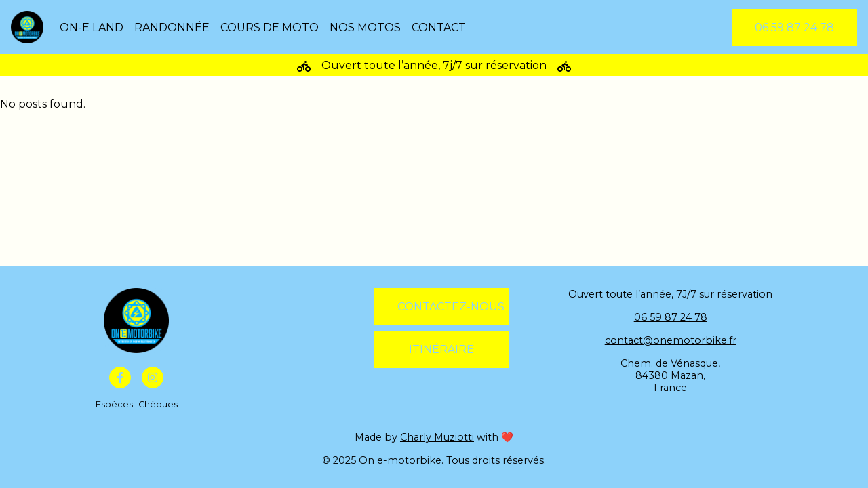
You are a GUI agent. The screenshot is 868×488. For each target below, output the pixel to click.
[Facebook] (120, 378)
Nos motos (365, 27)
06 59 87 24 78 (671, 317)
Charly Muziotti (437, 437)
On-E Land (92, 27)
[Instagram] (153, 378)
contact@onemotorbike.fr (671, 340)
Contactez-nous (451, 307)
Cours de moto (270, 27)
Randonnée (172, 27)
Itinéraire (441, 349)
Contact (439, 27)
